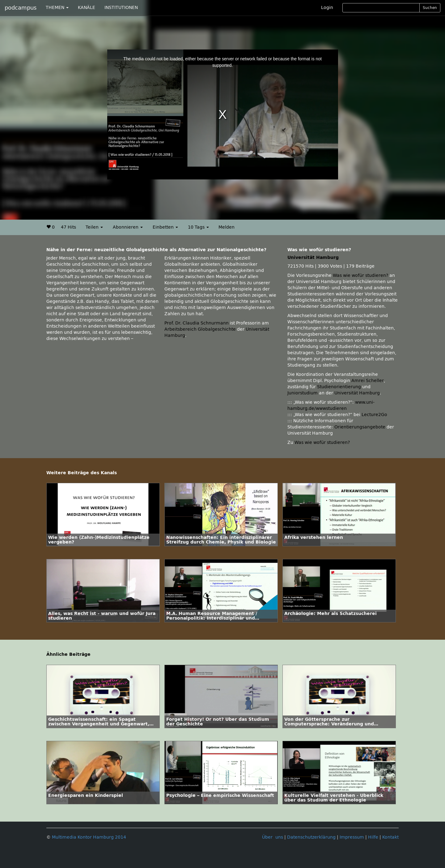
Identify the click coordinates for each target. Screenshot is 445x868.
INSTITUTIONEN (121, 8)
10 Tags (198, 227)
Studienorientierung (339, 387)
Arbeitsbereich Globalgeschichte (200, 329)
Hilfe (373, 837)
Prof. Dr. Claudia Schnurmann (197, 323)
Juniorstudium (303, 393)
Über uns (273, 837)
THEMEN (57, 8)
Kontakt (390, 837)
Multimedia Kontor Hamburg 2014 (89, 837)
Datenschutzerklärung (311, 837)
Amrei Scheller (368, 381)
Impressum (352, 837)
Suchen (430, 8)
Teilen (94, 227)
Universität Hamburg (313, 258)
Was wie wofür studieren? (360, 275)
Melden (227, 227)
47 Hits (68, 227)
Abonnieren (128, 227)
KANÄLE (87, 8)
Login (327, 8)
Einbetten (165, 227)
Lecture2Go (374, 415)
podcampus (21, 8)
